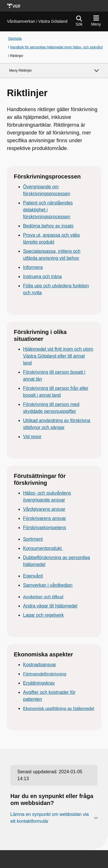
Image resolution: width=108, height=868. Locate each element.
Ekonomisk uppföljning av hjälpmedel (59, 708)
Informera (33, 267)
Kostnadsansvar (40, 665)
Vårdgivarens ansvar (44, 509)
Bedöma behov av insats (48, 226)
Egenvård (33, 576)
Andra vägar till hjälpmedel (50, 606)
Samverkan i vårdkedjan (48, 585)
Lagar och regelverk (43, 615)
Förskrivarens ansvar (44, 518)
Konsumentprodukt (43, 548)
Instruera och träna (42, 277)
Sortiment (33, 539)
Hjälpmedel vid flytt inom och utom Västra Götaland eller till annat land (58, 356)
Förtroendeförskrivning (45, 674)
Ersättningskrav (39, 683)
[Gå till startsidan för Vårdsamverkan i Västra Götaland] (37, 21)
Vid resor (32, 437)
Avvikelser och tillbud (43, 597)
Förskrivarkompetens (44, 528)
